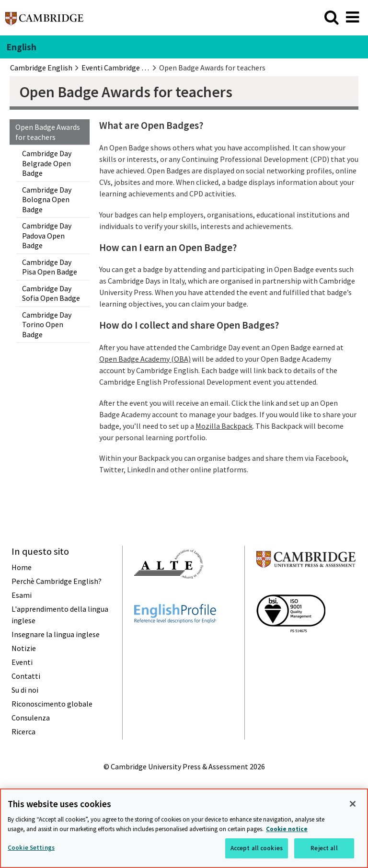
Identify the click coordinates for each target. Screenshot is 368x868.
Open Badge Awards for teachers (48, 132)
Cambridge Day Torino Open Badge (47, 325)
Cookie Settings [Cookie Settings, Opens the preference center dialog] (31, 848)
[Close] (353, 804)
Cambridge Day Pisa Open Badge (50, 267)
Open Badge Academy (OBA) (145, 359)
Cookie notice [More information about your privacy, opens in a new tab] (287, 829)
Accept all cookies (257, 848)
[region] (184, 828)
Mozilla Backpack (224, 426)
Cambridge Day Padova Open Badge (47, 235)
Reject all (324, 848)
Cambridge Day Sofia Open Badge (51, 293)
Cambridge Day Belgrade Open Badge (47, 163)
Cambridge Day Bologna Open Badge (47, 200)
